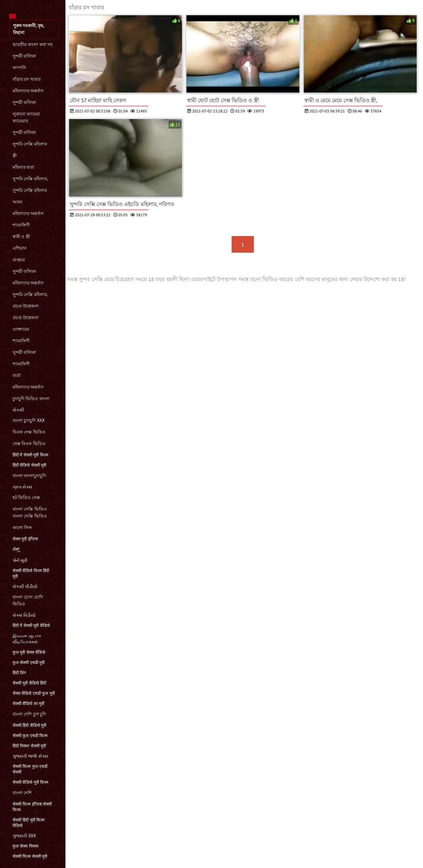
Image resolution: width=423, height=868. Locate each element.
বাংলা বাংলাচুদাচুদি (29, 476)
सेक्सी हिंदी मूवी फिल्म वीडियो (29, 823)
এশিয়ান (19, 248)
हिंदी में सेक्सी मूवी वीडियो (31, 625)
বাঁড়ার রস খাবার (27, 79)
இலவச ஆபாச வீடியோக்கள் (27, 639)
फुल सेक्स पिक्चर (26, 846)
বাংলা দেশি (22, 793)
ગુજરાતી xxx (24, 836)
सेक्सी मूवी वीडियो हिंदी (29, 683)
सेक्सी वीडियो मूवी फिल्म (30, 782)
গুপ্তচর (19, 260)
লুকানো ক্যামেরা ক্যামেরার (26, 117)
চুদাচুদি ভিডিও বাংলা (31, 399)
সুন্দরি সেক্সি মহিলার (30, 144)
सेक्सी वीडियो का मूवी (28, 703)
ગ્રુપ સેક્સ (22, 487)
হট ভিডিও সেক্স (26, 497)
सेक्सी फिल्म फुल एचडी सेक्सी (30, 769)
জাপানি (19, 68)
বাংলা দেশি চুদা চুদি (29, 714)
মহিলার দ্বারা (23, 167)
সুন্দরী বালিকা (24, 56)
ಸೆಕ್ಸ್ (16, 549)
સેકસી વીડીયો (25, 586)
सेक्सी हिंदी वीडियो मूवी (29, 725)
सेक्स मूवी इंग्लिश (25, 539)
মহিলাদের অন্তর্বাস (28, 91)
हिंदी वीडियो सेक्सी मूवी (29, 465)
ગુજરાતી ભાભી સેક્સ (30, 756)
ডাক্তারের (21, 329)
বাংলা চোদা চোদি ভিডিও (28, 600)
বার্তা (17, 375)
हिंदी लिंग (19, 673)
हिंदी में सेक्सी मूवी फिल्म (30, 455)
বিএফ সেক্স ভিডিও (29, 432)
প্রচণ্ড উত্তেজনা (26, 306)
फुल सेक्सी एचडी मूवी (29, 662)
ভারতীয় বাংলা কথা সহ (33, 44)
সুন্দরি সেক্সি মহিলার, (30, 179)
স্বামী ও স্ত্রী (21, 237)
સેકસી (18, 410)
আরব (17, 202)
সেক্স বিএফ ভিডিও (29, 444)
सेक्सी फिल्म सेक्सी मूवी (30, 856)
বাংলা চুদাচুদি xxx (29, 420)
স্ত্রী (15, 156)
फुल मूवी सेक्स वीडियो (29, 652)
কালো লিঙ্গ (22, 528)
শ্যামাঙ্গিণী (21, 225)
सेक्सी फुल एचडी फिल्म (30, 736)
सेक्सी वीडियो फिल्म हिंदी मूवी (31, 573)
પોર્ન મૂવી (20, 560)
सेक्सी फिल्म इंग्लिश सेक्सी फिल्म (32, 807)
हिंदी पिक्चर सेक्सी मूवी (29, 746)
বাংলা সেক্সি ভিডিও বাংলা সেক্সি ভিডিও (30, 513)
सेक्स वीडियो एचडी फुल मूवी (34, 693)
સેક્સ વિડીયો (24, 615)
